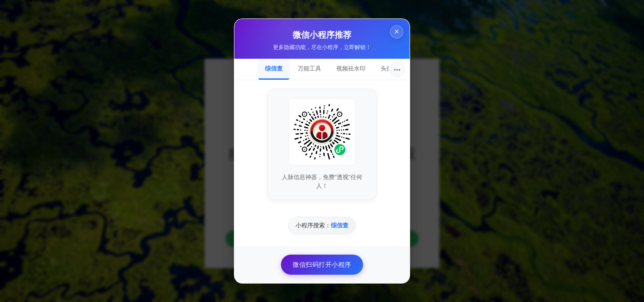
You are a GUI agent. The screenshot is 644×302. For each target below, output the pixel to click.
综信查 (274, 68)
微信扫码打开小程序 (322, 264)
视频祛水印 (351, 68)
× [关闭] (396, 33)
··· (397, 70)
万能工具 (309, 68)
